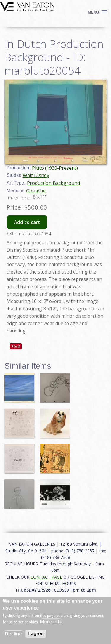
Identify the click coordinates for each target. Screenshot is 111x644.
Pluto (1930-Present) (55, 168)
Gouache (36, 191)
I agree (36, 634)
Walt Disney (36, 175)
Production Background (53, 183)
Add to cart (27, 222)
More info (51, 622)
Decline (13, 634)
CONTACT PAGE (46, 577)
